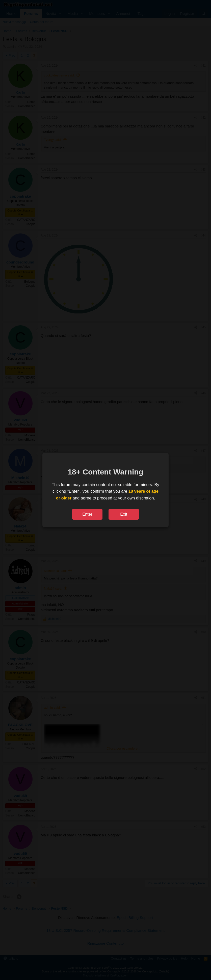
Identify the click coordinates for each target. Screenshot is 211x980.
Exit (124, 514)
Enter (87, 514)
